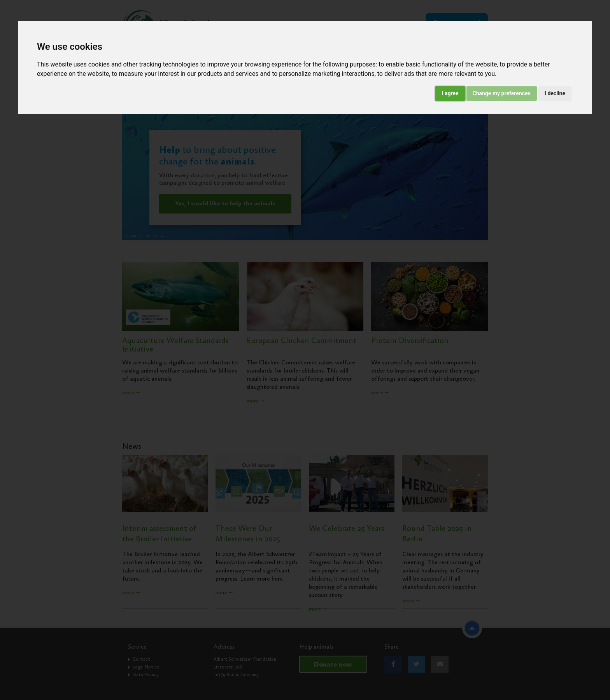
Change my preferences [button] (502, 93)
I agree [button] (450, 93)
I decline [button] (555, 93)
